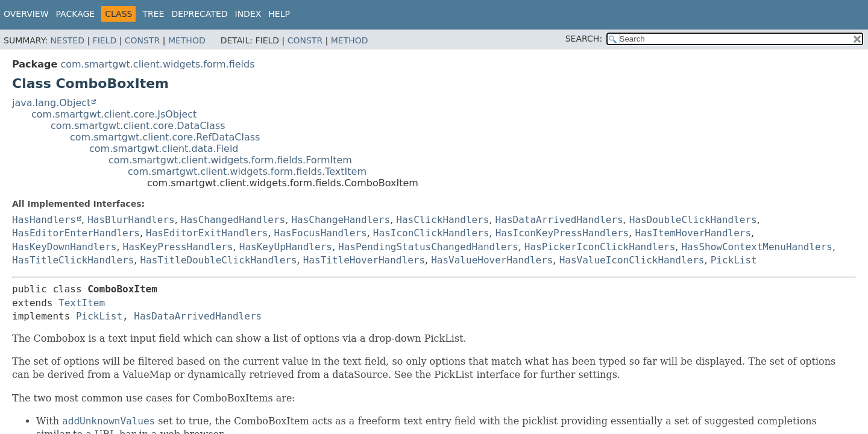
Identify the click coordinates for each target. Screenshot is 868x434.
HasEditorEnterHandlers (76, 233)
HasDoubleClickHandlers (693, 220)
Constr (142, 40)
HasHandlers (44, 220)
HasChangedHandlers (233, 220)
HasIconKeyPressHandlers (562, 233)
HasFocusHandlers (321, 233)
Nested (68, 40)
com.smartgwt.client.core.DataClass (138, 126)
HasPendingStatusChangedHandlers (428, 247)
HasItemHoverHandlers (693, 233)
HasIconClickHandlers (431, 233)
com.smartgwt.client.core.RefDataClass (165, 137)
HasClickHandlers (442, 220)
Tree (153, 14)
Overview (26, 14)
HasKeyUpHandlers (286, 247)
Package (76, 14)
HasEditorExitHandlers (207, 233)
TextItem (82, 303)
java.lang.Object (51, 103)
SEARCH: (584, 39)
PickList (734, 260)
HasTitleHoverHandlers (364, 260)
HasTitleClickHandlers (73, 260)
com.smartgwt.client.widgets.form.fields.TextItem (247, 171)
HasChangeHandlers (341, 220)
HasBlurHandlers (131, 220)
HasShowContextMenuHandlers (756, 247)
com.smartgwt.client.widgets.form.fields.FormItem (230, 160)
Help (279, 14)
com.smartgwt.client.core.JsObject (114, 114)
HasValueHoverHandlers (492, 260)
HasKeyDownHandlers (64, 247)
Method (187, 40)
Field (105, 40)
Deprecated (199, 14)
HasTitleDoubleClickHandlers (218, 260)
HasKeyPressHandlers (178, 247)
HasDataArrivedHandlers (559, 220)
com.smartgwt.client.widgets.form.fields (157, 64)
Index (248, 14)
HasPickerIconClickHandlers (600, 247)
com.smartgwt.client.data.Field (164, 149)
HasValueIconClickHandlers (632, 260)
